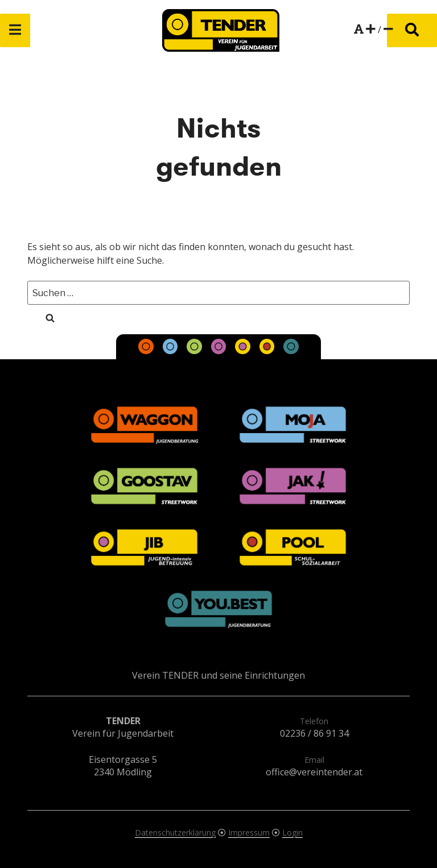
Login (292, 832)
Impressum (249, 832)
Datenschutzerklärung (175, 832)
